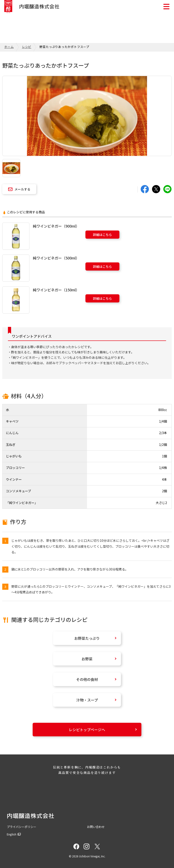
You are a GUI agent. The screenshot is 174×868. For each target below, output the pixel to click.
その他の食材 (87, 679)
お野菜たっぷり (87, 638)
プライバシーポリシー (22, 827)
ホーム (9, 47)
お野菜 (87, 659)
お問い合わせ (96, 827)
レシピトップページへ (87, 730)
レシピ (27, 47)
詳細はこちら (102, 235)
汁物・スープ (87, 700)
